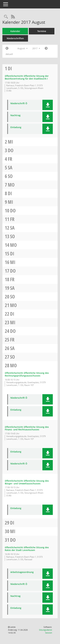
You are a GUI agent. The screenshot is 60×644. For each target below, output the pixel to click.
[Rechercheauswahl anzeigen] (6, 17)
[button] (48, 105)
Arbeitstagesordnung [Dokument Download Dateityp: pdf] (22, 572)
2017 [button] (36, 48)
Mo (11, 185)
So (10, 176)
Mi (10, 142)
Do (11, 150)
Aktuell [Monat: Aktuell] (9, 54)
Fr (10, 159)
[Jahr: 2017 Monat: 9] (46, 48)
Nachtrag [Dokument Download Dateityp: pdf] (15, 115)
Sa (10, 168)
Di (10, 68)
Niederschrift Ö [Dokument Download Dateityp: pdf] (19, 103)
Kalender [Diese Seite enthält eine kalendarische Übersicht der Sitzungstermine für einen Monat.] (15, 31)
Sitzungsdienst (46, 631)
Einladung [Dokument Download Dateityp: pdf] (16, 127)
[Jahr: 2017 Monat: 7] (7, 48)
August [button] (22, 48)
